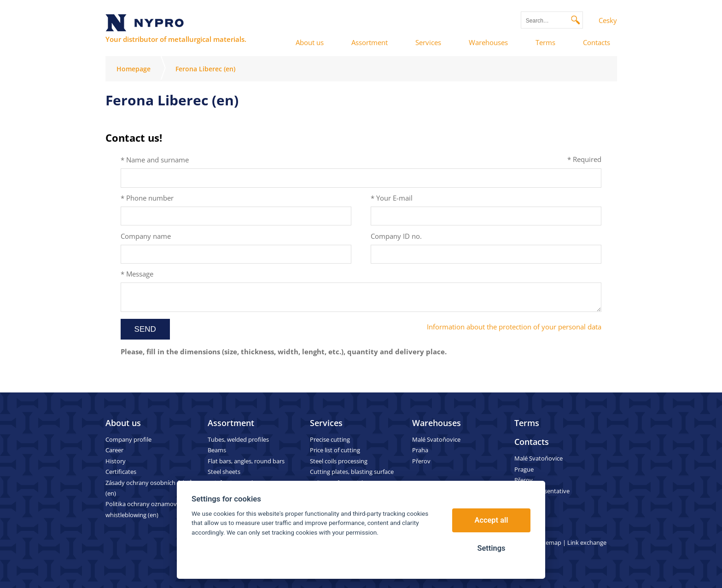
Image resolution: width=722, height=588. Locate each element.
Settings (491, 548)
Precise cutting (330, 439)
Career (114, 450)
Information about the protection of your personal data (514, 327)
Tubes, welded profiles (238, 439)
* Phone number (147, 198)
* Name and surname (155, 160)
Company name (146, 236)
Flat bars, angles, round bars (246, 461)
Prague (524, 469)
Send (145, 329)
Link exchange (587, 542)
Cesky (608, 20)
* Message (137, 274)
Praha (420, 450)
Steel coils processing (339, 461)
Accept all (492, 520)
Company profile (128, 439)
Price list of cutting (335, 450)
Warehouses (437, 423)
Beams (217, 450)
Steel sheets (224, 472)
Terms (527, 423)
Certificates (121, 472)
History (116, 461)
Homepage (134, 69)
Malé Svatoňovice (436, 439)
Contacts (532, 442)
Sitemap (550, 542)
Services (326, 423)
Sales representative (542, 491)
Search (576, 20)
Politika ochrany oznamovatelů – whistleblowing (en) (150, 509)
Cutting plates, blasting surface (352, 472)
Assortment (231, 423)
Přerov (421, 461)
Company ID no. (396, 236)
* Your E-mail (392, 198)
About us (123, 423)
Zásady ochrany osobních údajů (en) (149, 488)
